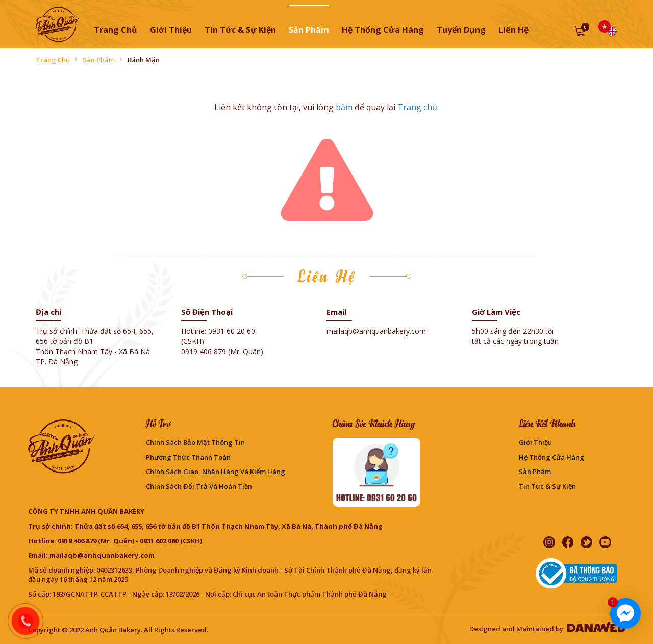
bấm (344, 107)
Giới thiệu (535, 442)
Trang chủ (116, 30)
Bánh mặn (144, 60)
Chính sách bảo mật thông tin (195, 442)
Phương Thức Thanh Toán (188, 457)
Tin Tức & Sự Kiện (547, 486)
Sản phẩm (99, 60)
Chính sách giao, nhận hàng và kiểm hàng (216, 472)
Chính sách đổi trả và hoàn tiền (199, 486)
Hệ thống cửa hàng (551, 457)
